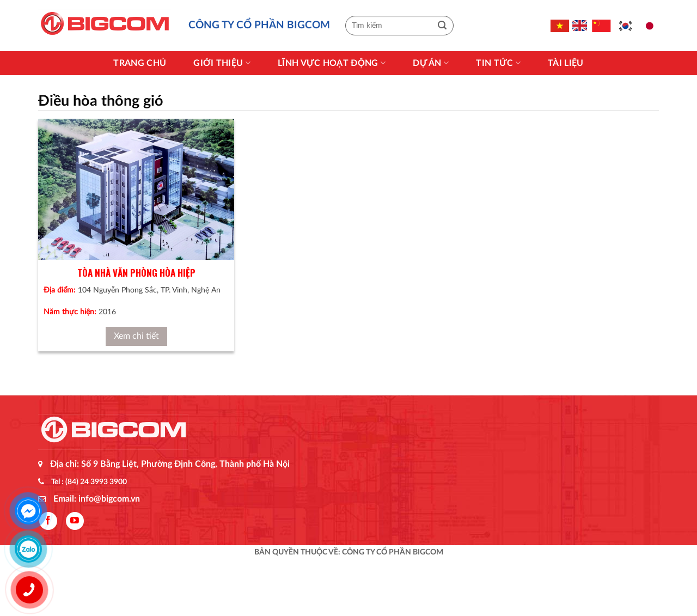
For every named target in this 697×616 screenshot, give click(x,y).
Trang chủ (140, 63)
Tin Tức (498, 63)
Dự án (431, 63)
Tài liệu (566, 63)
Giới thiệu (222, 63)
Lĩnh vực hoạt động (332, 63)
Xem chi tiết (136, 336)
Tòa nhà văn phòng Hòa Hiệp (136, 273)
